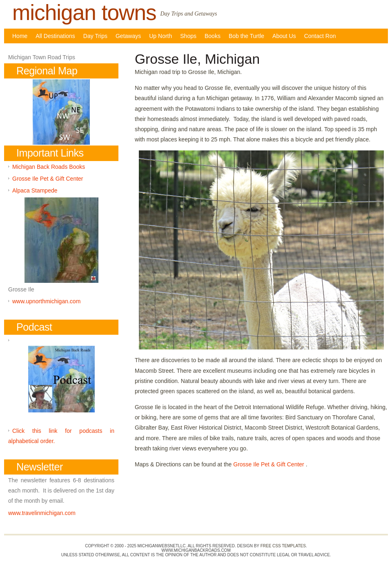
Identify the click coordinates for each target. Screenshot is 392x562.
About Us (284, 36)
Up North (160, 36)
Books (213, 36)
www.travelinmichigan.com (42, 513)
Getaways (128, 36)
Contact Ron (320, 36)
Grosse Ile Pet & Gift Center (269, 464)
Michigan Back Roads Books (49, 167)
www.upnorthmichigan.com (46, 301)
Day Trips (95, 36)
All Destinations (55, 36)
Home (20, 36)
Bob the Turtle (246, 36)
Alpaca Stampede (35, 190)
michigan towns (84, 12)
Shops (188, 36)
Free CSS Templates (283, 546)
